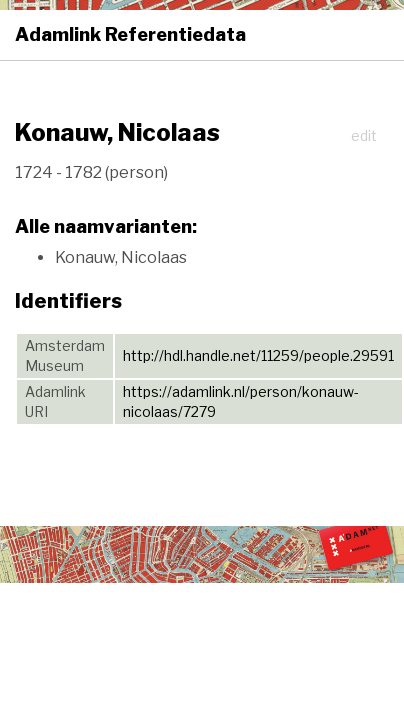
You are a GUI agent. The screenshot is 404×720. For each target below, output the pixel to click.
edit (364, 135)
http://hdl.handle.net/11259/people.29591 (258, 355)
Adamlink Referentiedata (130, 34)
